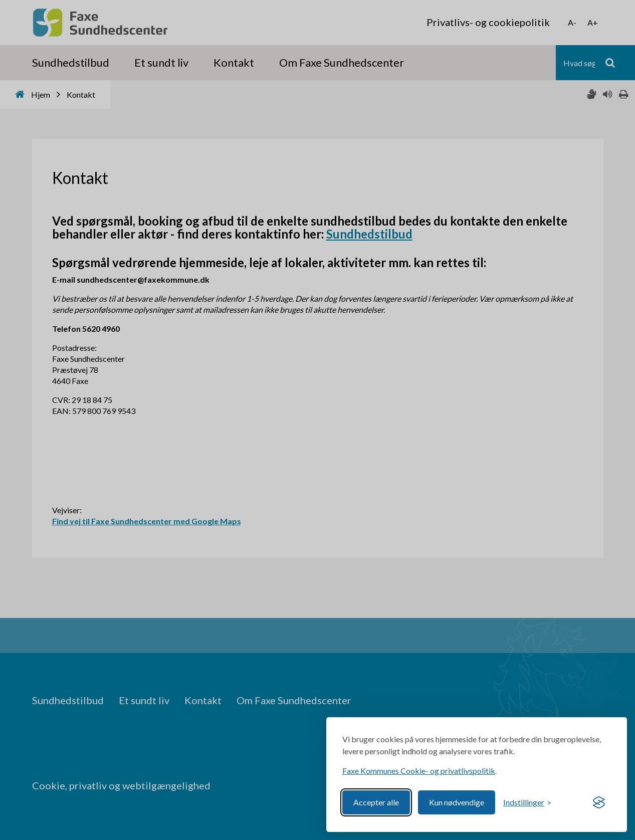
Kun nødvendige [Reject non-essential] (457, 802)
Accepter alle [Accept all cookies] (376, 802)
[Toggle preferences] (527, 802)
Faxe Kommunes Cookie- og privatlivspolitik (419, 771)
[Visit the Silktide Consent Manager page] (599, 802)
